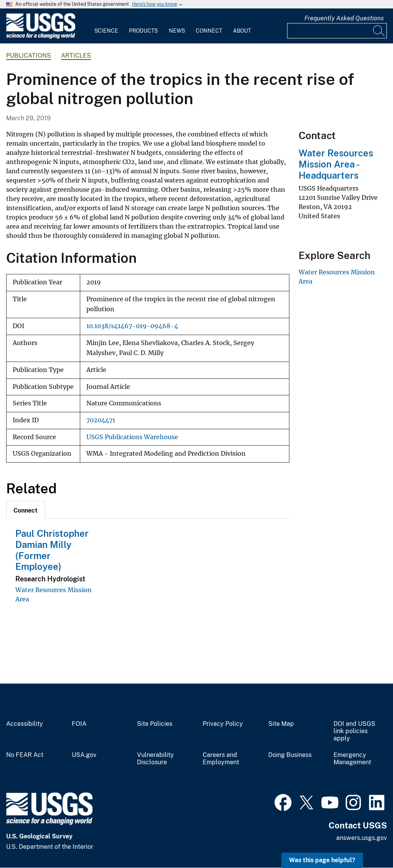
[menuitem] (106, 26)
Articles (76, 56)
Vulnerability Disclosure (155, 759)
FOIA (79, 724)
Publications (29, 56)
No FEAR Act (25, 755)
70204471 (101, 420)
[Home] (41, 37)
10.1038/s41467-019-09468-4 (132, 326)
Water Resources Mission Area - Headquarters (336, 164)
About (242, 31)
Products (143, 31)
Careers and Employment (221, 759)
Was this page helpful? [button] (322, 860)
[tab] (26, 510)
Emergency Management (352, 759)
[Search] (379, 31)
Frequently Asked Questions (344, 18)
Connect (209, 31)
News (177, 31)
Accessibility (25, 724)
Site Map (281, 724)
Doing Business (290, 755)
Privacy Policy (223, 724)
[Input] (337, 31)
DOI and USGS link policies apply (354, 731)
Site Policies (155, 724)
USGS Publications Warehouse (132, 437)
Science (106, 31)
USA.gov (84, 755)
